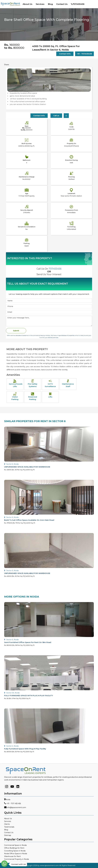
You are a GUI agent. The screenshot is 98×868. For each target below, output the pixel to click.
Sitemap (8, 835)
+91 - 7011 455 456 (14, 803)
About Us (27, 4)
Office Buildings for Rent (14, 848)
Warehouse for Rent (12, 856)
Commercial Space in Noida (15, 845)
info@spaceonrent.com (17, 807)
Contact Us (62, 4)
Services (40, 4)
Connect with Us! (18, 864)
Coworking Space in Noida (15, 851)
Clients (7, 824)
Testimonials (9, 827)
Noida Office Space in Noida (16, 854)
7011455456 (78, 4)
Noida (8, 800)
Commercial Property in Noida (17, 859)
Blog (50, 4)
